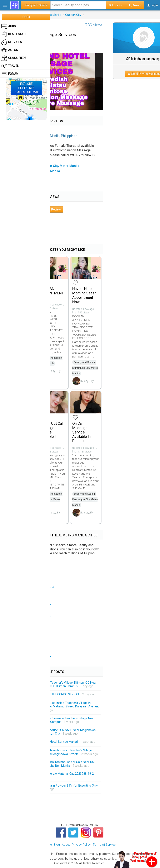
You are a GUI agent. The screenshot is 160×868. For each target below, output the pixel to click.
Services (12, 42)
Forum (10, 74)
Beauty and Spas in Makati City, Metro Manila (51, 499)
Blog (57, 845)
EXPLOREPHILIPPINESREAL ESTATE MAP (26, 88)
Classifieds (14, 58)
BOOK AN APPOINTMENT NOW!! (51, 293)
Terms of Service (104, 845)
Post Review (53, 209)
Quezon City (73, 15)
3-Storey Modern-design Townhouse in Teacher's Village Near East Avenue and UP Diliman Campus (53, 720)
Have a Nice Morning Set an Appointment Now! (84, 295)
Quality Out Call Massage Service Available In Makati (51, 432)
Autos (10, 50)
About (66, 845)
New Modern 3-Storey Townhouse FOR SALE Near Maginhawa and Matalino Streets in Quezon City (54, 732)
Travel (10, 66)
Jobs (9, 26)
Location (116, 5)
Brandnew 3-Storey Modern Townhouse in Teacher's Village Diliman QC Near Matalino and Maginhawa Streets (52, 752)
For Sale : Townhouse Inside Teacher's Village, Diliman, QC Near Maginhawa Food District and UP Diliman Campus (54, 685)
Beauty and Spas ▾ (36, 5)
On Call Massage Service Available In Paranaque (81, 432)
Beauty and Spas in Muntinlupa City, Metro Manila (85, 368)
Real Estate (14, 34)
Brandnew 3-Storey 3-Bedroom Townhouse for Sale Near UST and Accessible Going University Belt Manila (54, 764)
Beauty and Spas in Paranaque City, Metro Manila (85, 499)
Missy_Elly (54, 371)
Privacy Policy (81, 845)
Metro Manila (53, 15)
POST (26, 17)
